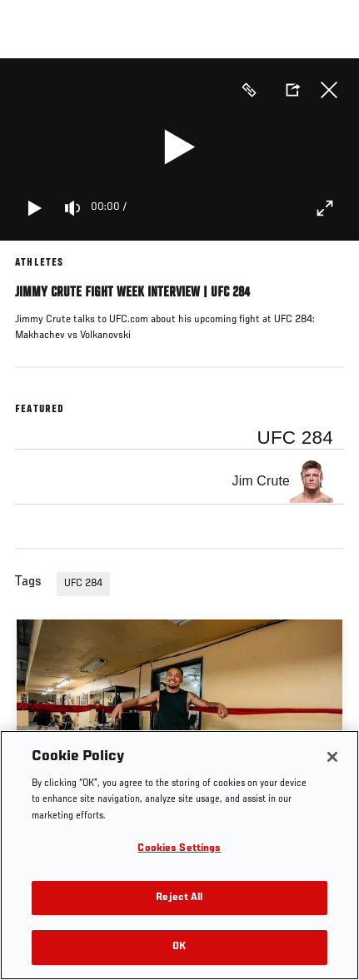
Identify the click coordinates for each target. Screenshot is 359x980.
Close (329, 90)
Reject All (179, 898)
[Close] (332, 757)
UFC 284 (83, 584)
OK (179, 947)
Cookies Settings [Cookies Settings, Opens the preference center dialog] (179, 849)
